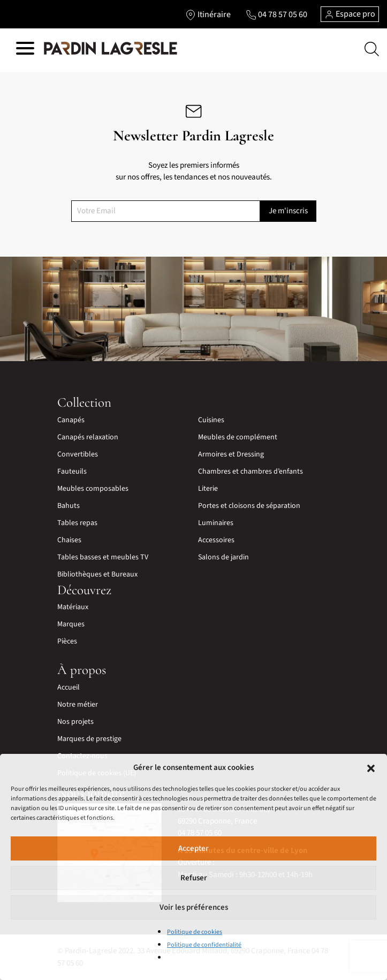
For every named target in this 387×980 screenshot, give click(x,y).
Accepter (193, 848)
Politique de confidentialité (204, 945)
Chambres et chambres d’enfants (251, 472)
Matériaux (73, 607)
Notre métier (78, 705)
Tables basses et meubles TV (103, 557)
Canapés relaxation (88, 437)
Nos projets (75, 722)
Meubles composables (93, 489)
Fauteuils (72, 472)
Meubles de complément (238, 437)
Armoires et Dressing (231, 454)
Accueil (69, 687)
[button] (371, 768)
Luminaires (216, 523)
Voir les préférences (194, 907)
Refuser (194, 878)
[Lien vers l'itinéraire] (208, 14)
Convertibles (78, 454)
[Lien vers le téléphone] (276, 14)
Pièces (67, 641)
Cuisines (211, 420)
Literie (208, 489)
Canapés (71, 420)
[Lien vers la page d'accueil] (111, 49)
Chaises (69, 540)
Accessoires (216, 540)
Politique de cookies (195, 932)
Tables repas (77, 523)
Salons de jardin (223, 557)
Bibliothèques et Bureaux (97, 574)
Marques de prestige (89, 739)
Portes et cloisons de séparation (249, 506)
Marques (71, 624)
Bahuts (69, 506)
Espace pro (350, 14)
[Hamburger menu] (25, 50)
